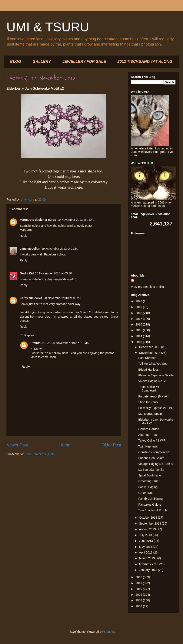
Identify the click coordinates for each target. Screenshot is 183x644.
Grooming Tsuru (149, 481)
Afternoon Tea (148, 435)
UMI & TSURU (48, 27)
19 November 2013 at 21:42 (76, 220)
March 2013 (147, 558)
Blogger (109, 632)
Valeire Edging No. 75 (153, 381)
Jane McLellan (30, 249)
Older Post (111, 445)
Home (65, 445)
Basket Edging (148, 487)
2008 (139, 600)
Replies (29, 335)
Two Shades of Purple (153, 510)
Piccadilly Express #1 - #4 (155, 408)
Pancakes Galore (150, 505)
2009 (139, 595)
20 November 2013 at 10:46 (70, 343)
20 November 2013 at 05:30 (54, 273)
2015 (139, 330)
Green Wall (146, 493)
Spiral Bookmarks (150, 475)
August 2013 (148, 529)
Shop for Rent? (148, 402)
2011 (139, 583)
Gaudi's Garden (149, 429)
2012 (139, 577)
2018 (139, 313)
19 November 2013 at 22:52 (60, 249)
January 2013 (148, 570)
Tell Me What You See (153, 364)
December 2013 (150, 347)
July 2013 (146, 535)
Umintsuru (38, 343)
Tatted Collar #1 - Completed (150, 389)
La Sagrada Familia (151, 470)
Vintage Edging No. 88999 (156, 464)
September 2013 (150, 524)
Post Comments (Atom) (40, 454)
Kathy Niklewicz (31, 298)
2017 (139, 319)
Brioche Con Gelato (151, 458)
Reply (24, 236)
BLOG (16, 62)
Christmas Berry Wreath (154, 452)
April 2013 (146, 552)
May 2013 (146, 547)
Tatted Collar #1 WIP (152, 440)
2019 (139, 307)
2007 (139, 606)
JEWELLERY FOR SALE (84, 62)
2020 (139, 301)
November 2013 (150, 353)
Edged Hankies (148, 370)
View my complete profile (147, 287)
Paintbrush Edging (150, 499)
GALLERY (42, 62)
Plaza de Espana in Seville (156, 375)
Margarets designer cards (38, 220)
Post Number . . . (149, 358)
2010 (139, 589)
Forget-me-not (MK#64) (154, 396)
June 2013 (146, 541)
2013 (139, 342)
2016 (139, 324)
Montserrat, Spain (150, 414)
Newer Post (17, 445)
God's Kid (27, 273)
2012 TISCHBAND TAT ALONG (145, 62)
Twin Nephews (148, 446)
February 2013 (149, 564)
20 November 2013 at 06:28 (62, 298)
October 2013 (148, 518)
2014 (139, 336)
